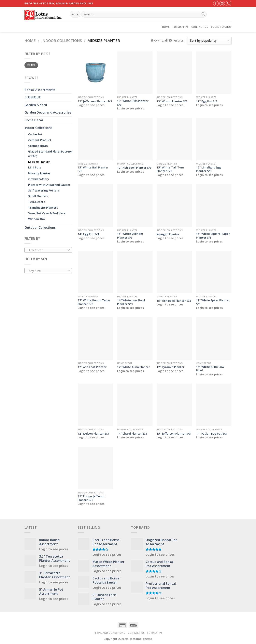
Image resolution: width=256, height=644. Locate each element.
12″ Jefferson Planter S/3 (95, 101)
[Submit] (203, 14)
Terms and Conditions (109, 633)
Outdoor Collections (40, 228)
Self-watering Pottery (44, 190)
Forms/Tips (181, 27)
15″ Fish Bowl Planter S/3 (174, 301)
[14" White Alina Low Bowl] (214, 338)
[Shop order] (210, 41)
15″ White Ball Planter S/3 (93, 169)
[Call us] (228, 3)
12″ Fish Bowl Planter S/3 (134, 168)
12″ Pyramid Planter (171, 367)
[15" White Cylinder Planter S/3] (135, 205)
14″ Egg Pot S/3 (88, 234)
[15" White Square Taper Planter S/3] (214, 205)
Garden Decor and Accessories (48, 112)
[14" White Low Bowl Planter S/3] (135, 272)
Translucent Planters (43, 208)
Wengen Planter (168, 234)
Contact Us (200, 27)
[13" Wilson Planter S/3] (174, 73)
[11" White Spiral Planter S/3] (214, 272)
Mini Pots (35, 167)
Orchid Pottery (39, 179)
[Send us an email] (222, 3)
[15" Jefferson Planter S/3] (174, 405)
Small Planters (38, 196)
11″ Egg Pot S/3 (207, 101)
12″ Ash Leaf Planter (92, 367)
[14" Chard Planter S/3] (135, 405)
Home (166, 27)
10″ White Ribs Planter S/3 (133, 103)
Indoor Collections (62, 40)
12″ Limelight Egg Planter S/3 (208, 169)
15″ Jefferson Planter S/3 (174, 434)
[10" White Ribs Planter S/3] (135, 73)
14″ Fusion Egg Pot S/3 (211, 434)
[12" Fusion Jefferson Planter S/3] (95, 468)
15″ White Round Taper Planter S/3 (94, 302)
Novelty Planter (39, 173)
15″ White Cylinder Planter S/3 (130, 236)
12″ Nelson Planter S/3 (93, 434)
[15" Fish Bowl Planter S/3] (174, 272)
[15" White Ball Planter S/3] (95, 139)
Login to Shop (221, 27)
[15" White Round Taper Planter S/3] (95, 272)
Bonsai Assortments (40, 90)
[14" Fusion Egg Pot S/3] (214, 405)
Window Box (37, 219)
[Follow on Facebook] (216, 3)
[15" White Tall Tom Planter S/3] (174, 139)
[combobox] (48, 250)
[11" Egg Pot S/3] (214, 73)
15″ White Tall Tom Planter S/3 (170, 169)
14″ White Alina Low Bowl (210, 369)
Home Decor (34, 120)
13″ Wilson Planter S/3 (172, 101)
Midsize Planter (39, 162)
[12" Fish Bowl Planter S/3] (135, 139)
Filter (31, 65)
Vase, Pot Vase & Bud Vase (47, 213)
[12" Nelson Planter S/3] (95, 405)
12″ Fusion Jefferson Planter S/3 (92, 498)
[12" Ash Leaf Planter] (95, 338)
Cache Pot (35, 134)
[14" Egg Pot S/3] (95, 205)
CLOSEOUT (33, 97)
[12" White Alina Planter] (135, 338)
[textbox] (47, 250)
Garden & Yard (36, 105)
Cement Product (40, 140)
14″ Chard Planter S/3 (132, 434)
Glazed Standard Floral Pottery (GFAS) (50, 154)
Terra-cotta (37, 202)
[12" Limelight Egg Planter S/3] (214, 139)
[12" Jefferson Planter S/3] (95, 73)
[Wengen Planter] (174, 205)
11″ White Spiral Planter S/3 (213, 302)
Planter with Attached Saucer (49, 185)
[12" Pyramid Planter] (174, 338)
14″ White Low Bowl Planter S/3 (131, 302)
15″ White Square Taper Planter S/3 (213, 236)
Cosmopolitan (38, 146)
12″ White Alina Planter (134, 367)
